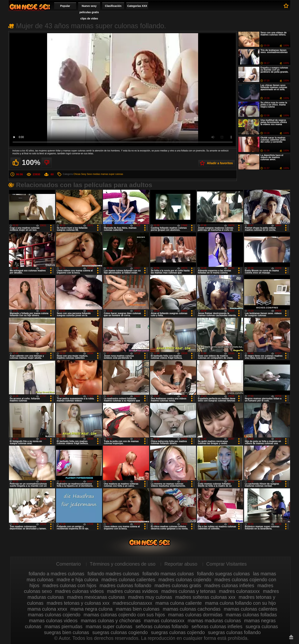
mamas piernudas (64, 626)
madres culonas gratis (178, 585)
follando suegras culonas (223, 574)
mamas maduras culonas (214, 621)
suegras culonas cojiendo (178, 632)
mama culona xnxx (47, 609)
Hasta (291, 637)
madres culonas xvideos (133, 591)
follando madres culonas (113, 574)
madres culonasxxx (239, 591)
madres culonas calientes (128, 580)
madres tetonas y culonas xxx (78, 603)
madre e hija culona (77, 580)
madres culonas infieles (229, 585)
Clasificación (113, 6)
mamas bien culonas (138, 609)
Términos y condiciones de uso (123, 564)
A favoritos (286, 6)
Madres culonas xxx (30, 7)
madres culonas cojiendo (185, 580)
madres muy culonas (150, 597)
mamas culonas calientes (250, 609)
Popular (65, 6)
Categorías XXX (137, 6)
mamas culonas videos (53, 621)
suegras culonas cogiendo (120, 632)
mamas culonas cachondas (192, 609)
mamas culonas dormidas (195, 615)
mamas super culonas (112, 174)
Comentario (68, 564)
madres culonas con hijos (69, 585)
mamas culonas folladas (251, 615)
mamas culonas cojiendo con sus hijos (124, 615)
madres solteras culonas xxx (205, 597)
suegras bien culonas (67, 632)
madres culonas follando (125, 585)
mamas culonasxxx (164, 621)
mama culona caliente (179, 603)
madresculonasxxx (132, 603)
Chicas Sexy (80, 174)
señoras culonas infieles (217, 626)
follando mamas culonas (168, 574)
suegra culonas (262, 626)
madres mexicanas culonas (96, 597)
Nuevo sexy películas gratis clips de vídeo (89, 12)
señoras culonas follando (162, 626)
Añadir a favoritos (220, 163)
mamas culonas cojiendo (54, 615)
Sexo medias (93, 174)
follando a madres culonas (56, 574)
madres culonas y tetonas (188, 591)
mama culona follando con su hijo (240, 603)
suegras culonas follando (234, 632)
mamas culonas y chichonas (111, 621)
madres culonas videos (79, 591)
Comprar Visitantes (227, 564)
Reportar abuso (181, 564)
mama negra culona (91, 609)
